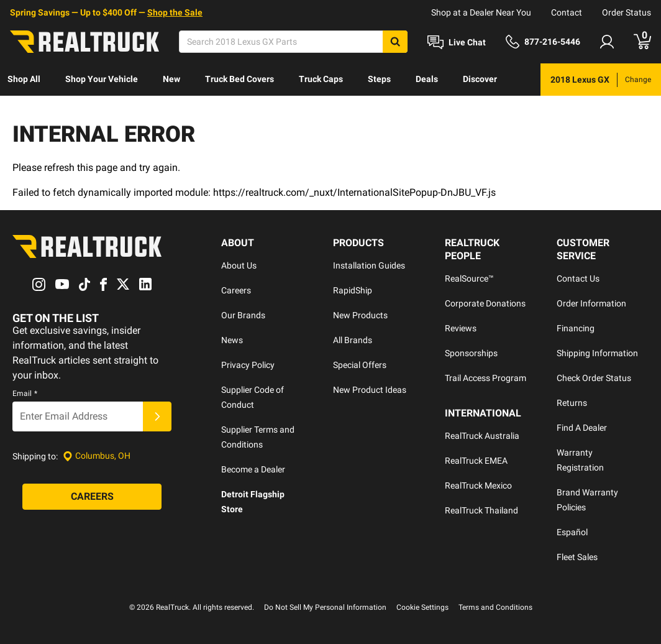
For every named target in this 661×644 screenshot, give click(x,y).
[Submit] (157, 416)
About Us (239, 265)
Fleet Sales (577, 557)
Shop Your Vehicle (102, 79)
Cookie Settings (422, 607)
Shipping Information (597, 353)
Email (25, 393)
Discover (480, 79)
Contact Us (578, 278)
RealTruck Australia (482, 436)
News (232, 340)
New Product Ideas (370, 390)
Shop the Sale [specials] (175, 12)
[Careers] (92, 497)
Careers (236, 290)
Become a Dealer (253, 469)
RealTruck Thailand (481, 510)
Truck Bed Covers (239, 79)
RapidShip (353, 290)
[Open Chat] (457, 42)
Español (572, 532)
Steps (379, 79)
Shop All (24, 79)
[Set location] (97, 456)
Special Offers (360, 365)
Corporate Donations (485, 303)
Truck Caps (321, 79)
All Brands (353, 340)
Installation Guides (369, 265)
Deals (427, 79)
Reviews (461, 328)
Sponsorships (471, 353)
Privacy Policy (248, 365)
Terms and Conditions (495, 607)
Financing (576, 328)
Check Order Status (594, 378)
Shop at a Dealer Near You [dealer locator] (481, 12)
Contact (567, 12)
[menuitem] (24, 80)
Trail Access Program (485, 378)
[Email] (78, 416)
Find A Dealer (582, 428)
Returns (572, 403)
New (171, 79)
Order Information (591, 303)
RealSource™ (469, 278)
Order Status (627, 12)
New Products (360, 315)
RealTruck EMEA (476, 461)
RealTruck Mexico (478, 485)
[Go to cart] (642, 42)
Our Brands (243, 315)
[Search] (293, 42)
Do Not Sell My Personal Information (325, 607)
